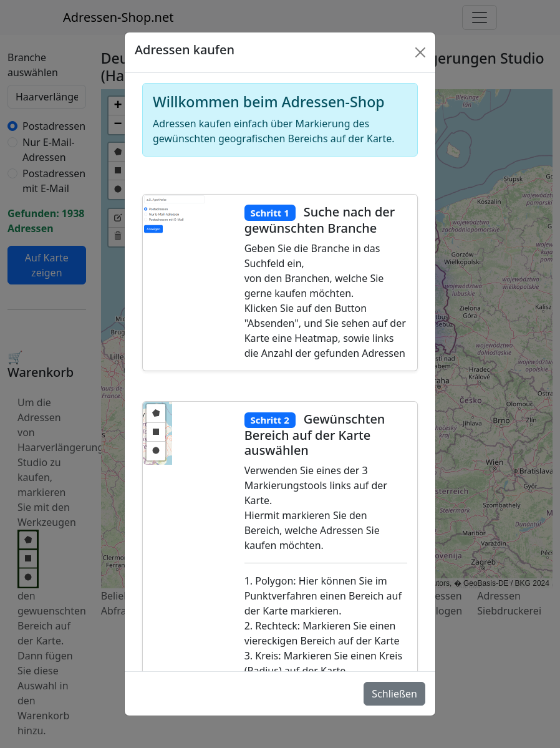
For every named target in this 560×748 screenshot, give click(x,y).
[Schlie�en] (420, 52)
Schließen (394, 694)
